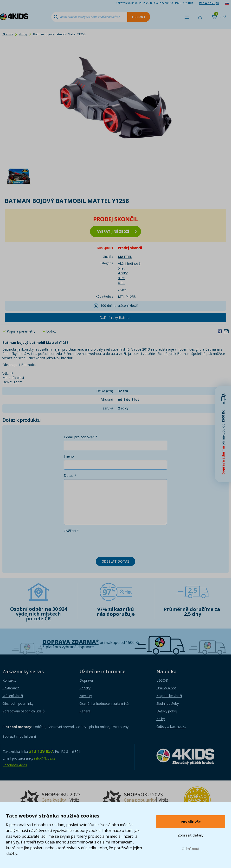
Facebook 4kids (15, 765)
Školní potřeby (168, 703)
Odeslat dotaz (115, 561)
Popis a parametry (21, 331)
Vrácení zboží (13, 696)
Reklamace (11, 688)
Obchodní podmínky (18, 703)
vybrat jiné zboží (117, 231)
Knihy (161, 719)
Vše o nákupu (209, 3)
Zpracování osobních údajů (24, 711)
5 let (121, 268)
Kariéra (85, 711)
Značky (85, 688)
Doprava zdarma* (71, 642)
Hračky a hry (166, 688)
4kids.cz (8, 34)
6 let (121, 283)
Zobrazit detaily (191, 835)
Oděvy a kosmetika (171, 726)
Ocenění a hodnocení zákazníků (104, 703)
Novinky (86, 696)
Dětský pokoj (167, 711)
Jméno (69, 456)
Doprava (86, 680)
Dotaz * (70, 475)
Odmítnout (191, 849)
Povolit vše (191, 822)
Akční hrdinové (129, 263)
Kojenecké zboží (169, 696)
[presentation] (100, 544)
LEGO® (162, 680)
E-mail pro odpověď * (81, 437)
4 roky (23, 34)
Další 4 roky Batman (115, 318)
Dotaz (51, 331)
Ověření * (71, 531)
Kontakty (9, 680)
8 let (121, 278)
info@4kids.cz (45, 758)
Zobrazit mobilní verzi (19, 736)
